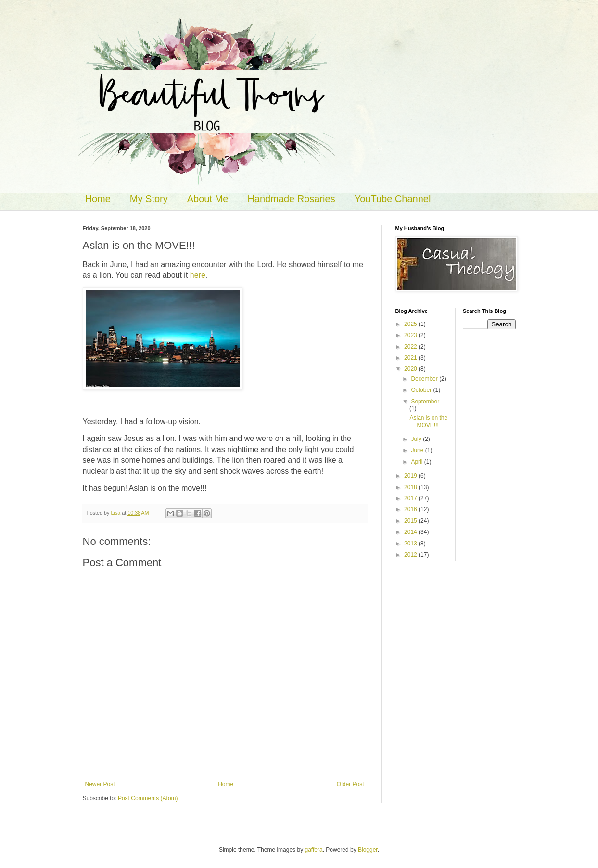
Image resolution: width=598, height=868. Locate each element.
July (417, 439)
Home (98, 199)
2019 (411, 476)
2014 (411, 532)
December (425, 379)
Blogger (368, 850)
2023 (411, 335)
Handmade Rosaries (291, 199)
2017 (411, 498)
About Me (208, 199)
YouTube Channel (393, 199)
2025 (411, 324)
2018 (411, 487)
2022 (411, 347)
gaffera (313, 850)
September (425, 402)
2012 (411, 555)
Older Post (350, 784)
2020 (411, 369)
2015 (411, 521)
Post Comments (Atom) (148, 798)
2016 (411, 509)
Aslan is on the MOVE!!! (428, 421)
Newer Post (100, 784)
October (422, 390)
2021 (411, 358)
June (418, 450)
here (198, 275)
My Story (149, 199)
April (417, 462)
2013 (411, 544)
